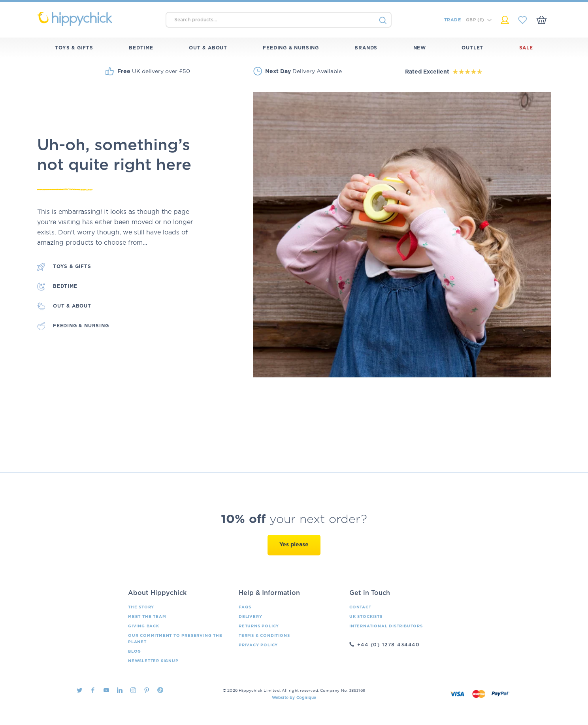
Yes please (294, 545)
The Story (141, 607)
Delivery (250, 617)
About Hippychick (157, 593)
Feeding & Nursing (291, 48)
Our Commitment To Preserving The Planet (175, 639)
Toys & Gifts (74, 48)
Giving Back (144, 626)
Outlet (472, 48)
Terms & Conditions (264, 636)
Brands (366, 48)
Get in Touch (370, 593)
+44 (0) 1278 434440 (389, 645)
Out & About (208, 48)
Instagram (133, 690)
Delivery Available (303, 71)
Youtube (106, 690)
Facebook (93, 690)
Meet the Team (147, 617)
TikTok (160, 690)
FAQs (245, 607)
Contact (360, 607)
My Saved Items (523, 20)
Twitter (79, 690)
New (420, 48)
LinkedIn (120, 690)
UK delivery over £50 (154, 71)
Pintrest (147, 690)
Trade (452, 20)
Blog (135, 651)
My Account (505, 20)
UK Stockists (366, 617)
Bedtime (141, 48)
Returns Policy (259, 626)
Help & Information (269, 593)
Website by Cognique (294, 698)
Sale (526, 48)
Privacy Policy (258, 645)
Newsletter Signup (153, 661)
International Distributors (386, 626)
